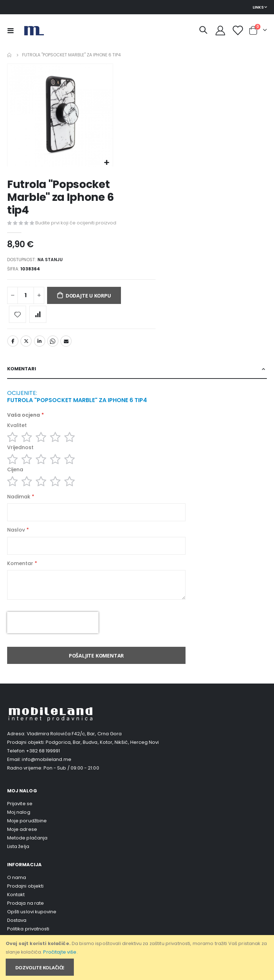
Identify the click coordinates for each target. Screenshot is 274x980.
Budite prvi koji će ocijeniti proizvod (76, 223)
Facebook (13, 344)
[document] (138, 958)
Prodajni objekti (25, 899)
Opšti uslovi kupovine (32, 925)
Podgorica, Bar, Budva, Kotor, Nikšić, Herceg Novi (102, 755)
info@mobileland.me (46, 772)
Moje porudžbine (27, 834)
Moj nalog (19, 825)
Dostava (17, 933)
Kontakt (16, 907)
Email (66, 344)
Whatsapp (53, 344)
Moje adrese (22, 842)
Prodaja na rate (26, 916)
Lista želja (18, 859)
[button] (106, 163)
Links (258, 7)
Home (10, 55)
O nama (17, 890)
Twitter (26, 344)
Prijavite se (20, 816)
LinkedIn (40, 344)
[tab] (137, 372)
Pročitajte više (60, 952)
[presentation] (53, 635)
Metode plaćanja (27, 851)
